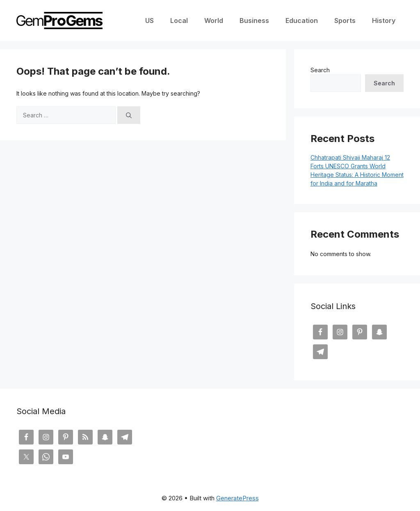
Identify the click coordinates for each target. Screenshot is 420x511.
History (384, 21)
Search (320, 70)
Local (179, 21)
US (150, 21)
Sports (345, 21)
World (214, 21)
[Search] (129, 115)
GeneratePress (237, 498)
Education (302, 21)
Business (254, 21)
